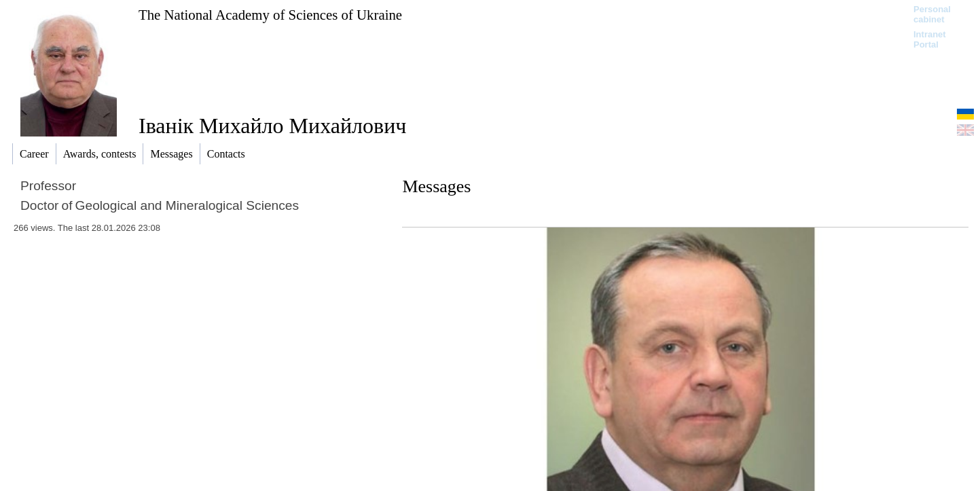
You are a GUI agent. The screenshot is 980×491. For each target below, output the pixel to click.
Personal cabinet (932, 14)
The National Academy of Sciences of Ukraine (270, 15)
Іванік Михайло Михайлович (272, 126)
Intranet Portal (930, 39)
